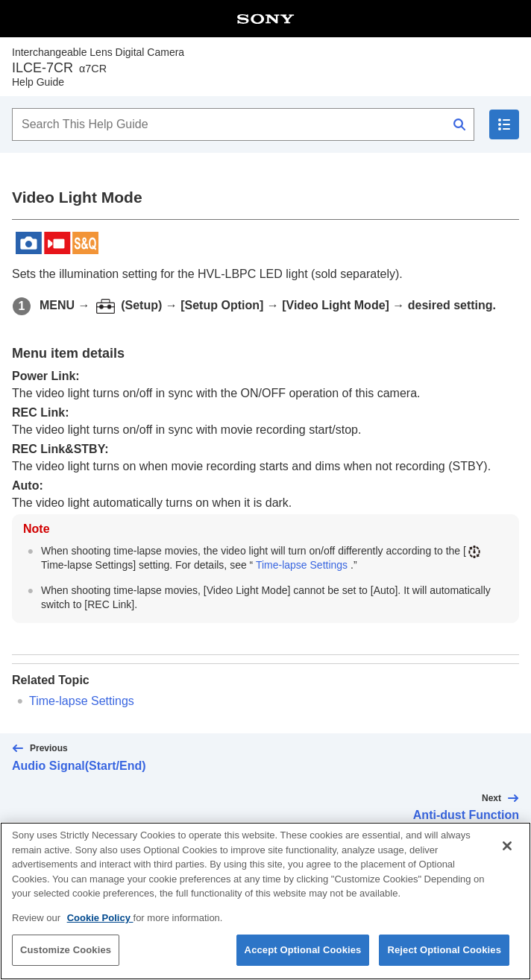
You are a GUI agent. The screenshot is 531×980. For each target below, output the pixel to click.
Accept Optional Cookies (303, 962)
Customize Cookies (66, 962)
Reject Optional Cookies (444, 962)
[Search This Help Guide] (243, 124)
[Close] (507, 858)
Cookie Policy (100, 930)
